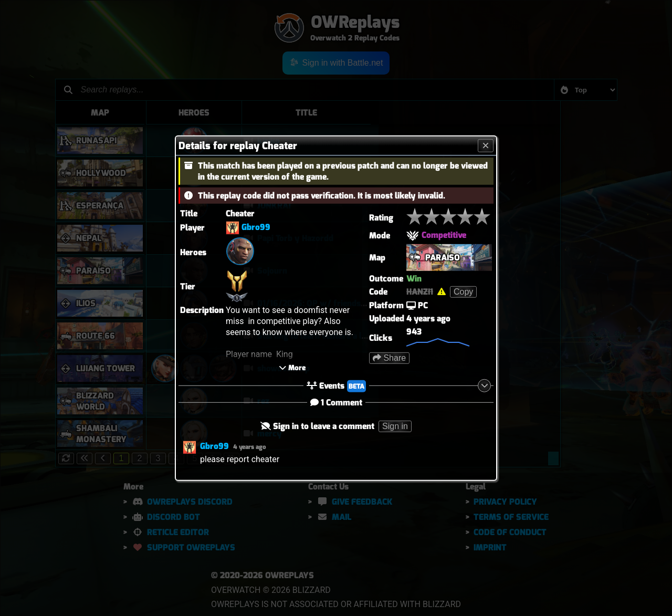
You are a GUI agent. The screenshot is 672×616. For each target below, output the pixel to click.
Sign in (395, 426)
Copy (463, 291)
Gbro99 (256, 227)
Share (389, 357)
